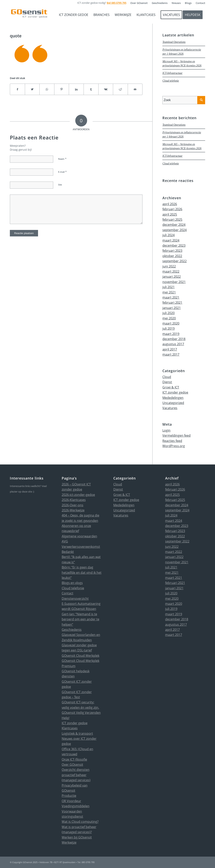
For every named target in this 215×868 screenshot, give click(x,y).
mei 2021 (169, 292)
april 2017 (170, 349)
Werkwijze (69, 842)
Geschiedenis (72, 630)
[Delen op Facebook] (17, 89)
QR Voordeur (71, 801)
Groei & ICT (171, 387)
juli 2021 (168, 287)
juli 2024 (168, 235)
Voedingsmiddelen (76, 806)
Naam (62, 159)
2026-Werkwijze (73, 510)
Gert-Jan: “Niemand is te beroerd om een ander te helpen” (81, 619)
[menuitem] (139, 3)
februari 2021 (172, 303)
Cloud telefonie (171, 81)
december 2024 (174, 225)
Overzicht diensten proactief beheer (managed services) (76, 775)
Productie (69, 796)
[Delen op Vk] (106, 89)
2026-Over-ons (73, 505)
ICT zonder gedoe (175, 392)
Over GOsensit (72, 765)
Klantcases (70, 728)
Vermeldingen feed (176, 435)
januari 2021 (172, 308)
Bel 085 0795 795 (117, 3)
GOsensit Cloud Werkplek (81, 656)
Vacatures (170, 408)
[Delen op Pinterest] (62, 89)
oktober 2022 (172, 256)
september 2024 (175, 230)
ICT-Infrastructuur (172, 73)
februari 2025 (172, 220)
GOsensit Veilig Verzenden (81, 713)
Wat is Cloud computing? (80, 822)
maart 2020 (171, 323)
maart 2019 (171, 334)
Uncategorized (173, 403)
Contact (67, 593)
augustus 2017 (173, 344)
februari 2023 (172, 251)
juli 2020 (168, 313)
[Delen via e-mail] (135, 89)
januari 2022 (172, 277)
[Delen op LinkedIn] (76, 89)
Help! (66, 718)
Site (60, 185)
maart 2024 (171, 240)
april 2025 (170, 214)
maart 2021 (171, 297)
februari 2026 (172, 209)
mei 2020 (169, 318)
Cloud (167, 377)
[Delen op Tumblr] (91, 89)
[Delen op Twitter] (32, 89)
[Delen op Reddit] (120, 89)
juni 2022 (169, 266)
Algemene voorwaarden (79, 536)
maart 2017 (171, 354)
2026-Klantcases (74, 500)
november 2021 (174, 282)
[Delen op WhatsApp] (47, 89)
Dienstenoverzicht (75, 599)
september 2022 (175, 261)
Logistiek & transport (77, 733)
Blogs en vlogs (72, 583)
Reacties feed (172, 441)
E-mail (62, 172)
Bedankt (68, 552)
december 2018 (174, 339)
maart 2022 (171, 271)
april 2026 (170, 204)
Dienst (167, 382)
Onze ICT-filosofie (74, 759)
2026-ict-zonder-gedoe (78, 495)
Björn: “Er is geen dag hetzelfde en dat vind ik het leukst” (82, 572)
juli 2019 (168, 328)
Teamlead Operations (174, 42)
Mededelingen (173, 398)
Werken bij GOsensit (77, 837)
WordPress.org (174, 446)
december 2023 (174, 245)
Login (166, 430)
